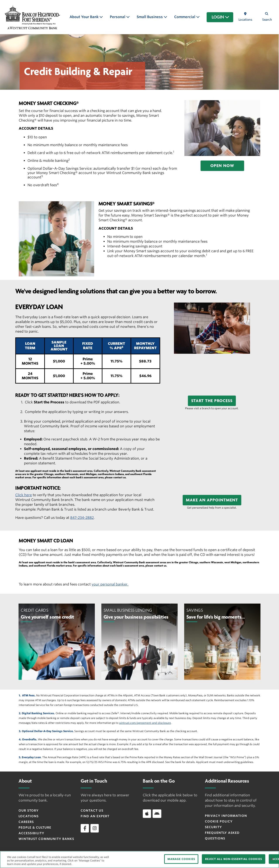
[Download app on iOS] (147, 814)
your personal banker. (110, 584)
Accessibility (31, 833)
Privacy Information (226, 816)
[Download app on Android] (157, 814)
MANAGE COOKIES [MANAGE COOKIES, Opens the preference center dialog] (181, 859)
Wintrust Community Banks (46, 839)
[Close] (272, 859)
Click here (24, 495)
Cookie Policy (219, 821)
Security (213, 827)
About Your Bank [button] (84, 17)
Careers (26, 822)
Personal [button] (118, 17)
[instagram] (95, 828)
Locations (29, 816)
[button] (222, 166)
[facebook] (85, 828)
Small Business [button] (150, 17)
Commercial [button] (185, 17)
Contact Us (92, 810)
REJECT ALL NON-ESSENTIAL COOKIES (234, 859)
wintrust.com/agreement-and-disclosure (145, 723)
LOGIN (220, 17)
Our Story (29, 810)
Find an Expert (95, 816)
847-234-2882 (82, 518)
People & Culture (35, 827)
